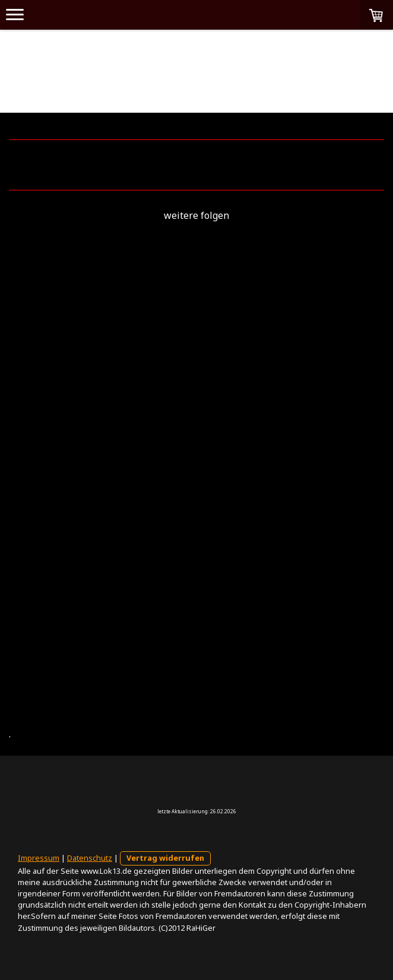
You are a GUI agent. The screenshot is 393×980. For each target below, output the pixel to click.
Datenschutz (90, 858)
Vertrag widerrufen (165, 858)
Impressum (39, 858)
